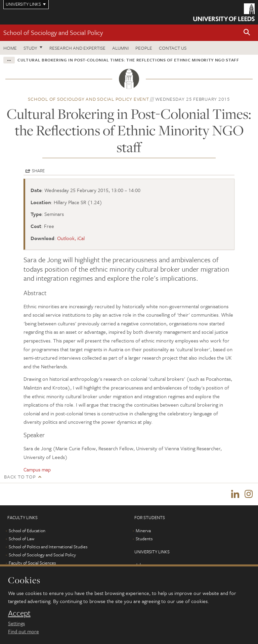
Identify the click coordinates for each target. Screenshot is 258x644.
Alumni (120, 48)
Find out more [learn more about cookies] (24, 631)
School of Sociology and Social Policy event (88, 99)
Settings (16, 623)
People (144, 48)
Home (10, 48)
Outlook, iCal (71, 238)
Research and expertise (77, 48)
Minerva (143, 531)
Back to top (20, 477)
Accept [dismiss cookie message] (19, 613)
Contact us (173, 48)
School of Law (21, 539)
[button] (247, 33)
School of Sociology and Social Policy (53, 32)
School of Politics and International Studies (48, 547)
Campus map (37, 469)
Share (38, 171)
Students (144, 539)
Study (30, 48)
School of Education (27, 531)
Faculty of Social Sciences (32, 563)
